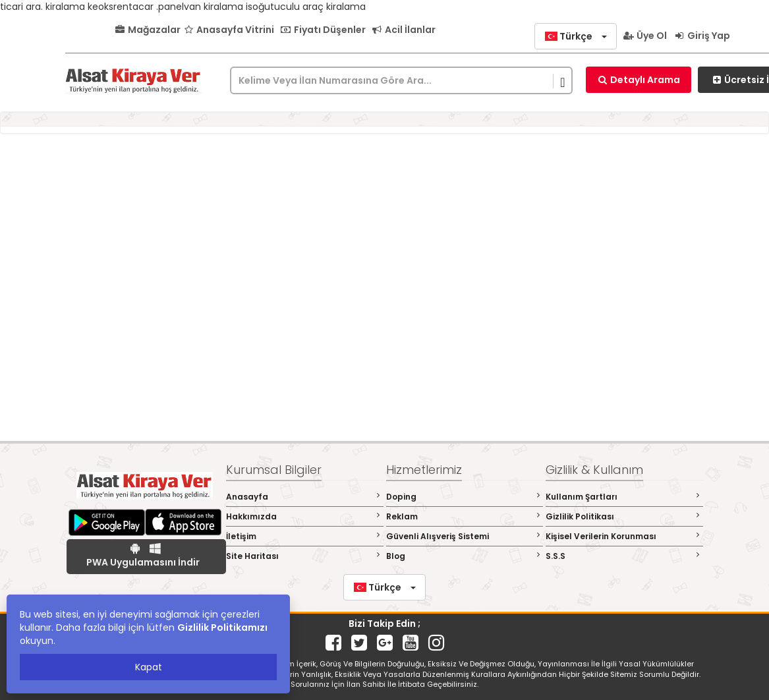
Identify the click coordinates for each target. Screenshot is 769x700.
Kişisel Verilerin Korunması (624, 536)
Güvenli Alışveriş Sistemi (465, 536)
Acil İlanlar (404, 30)
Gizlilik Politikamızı (222, 627)
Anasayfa (305, 497)
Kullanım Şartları (624, 497)
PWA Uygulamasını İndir (143, 556)
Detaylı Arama (638, 80)
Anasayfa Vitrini (229, 30)
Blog (465, 556)
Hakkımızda (305, 516)
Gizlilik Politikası (624, 516)
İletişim (305, 536)
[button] (576, 36)
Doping (465, 497)
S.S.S (624, 556)
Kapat (149, 667)
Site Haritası (305, 556)
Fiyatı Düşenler (323, 30)
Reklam (465, 516)
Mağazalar (147, 30)
